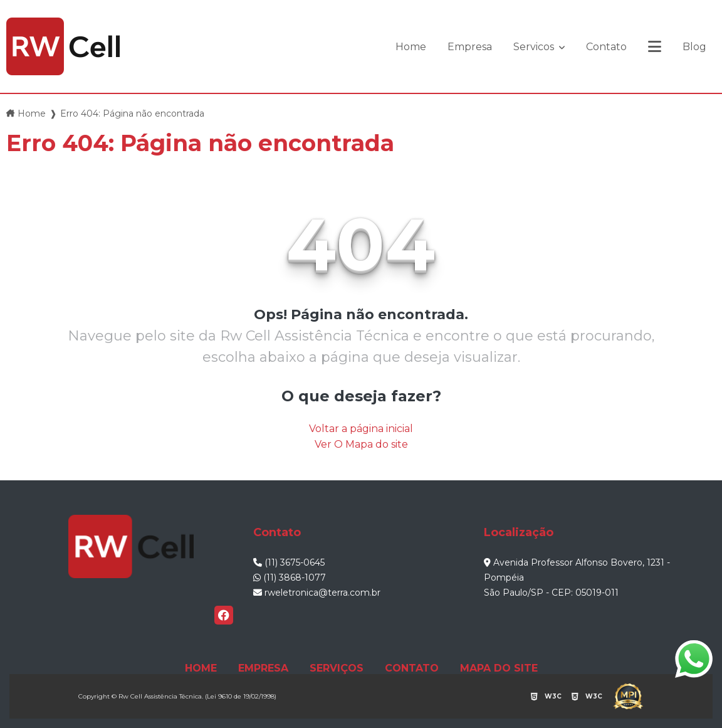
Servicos (535, 47)
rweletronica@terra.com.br (317, 593)
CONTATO (412, 668)
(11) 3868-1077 (290, 578)
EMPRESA (263, 668)
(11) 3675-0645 (289, 562)
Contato (606, 47)
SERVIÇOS (337, 668)
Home (411, 47)
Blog (694, 47)
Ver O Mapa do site (361, 444)
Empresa (470, 47)
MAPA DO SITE (499, 668)
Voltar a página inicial (361, 429)
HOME (201, 668)
